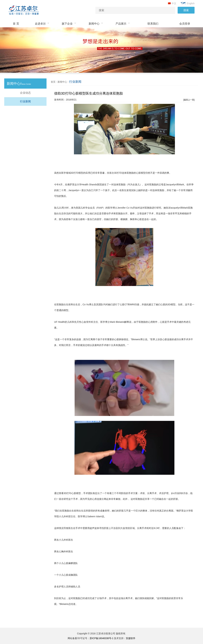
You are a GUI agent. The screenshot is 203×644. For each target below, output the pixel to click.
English (187, 3)
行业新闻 (25, 101)
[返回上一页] (189, 100)
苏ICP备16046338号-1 (101, 638)
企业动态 (25, 93)
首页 (53, 82)
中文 (172, 3)
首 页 (16, 24)
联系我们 (153, 24)
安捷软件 (131, 638)
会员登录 (185, 24)
